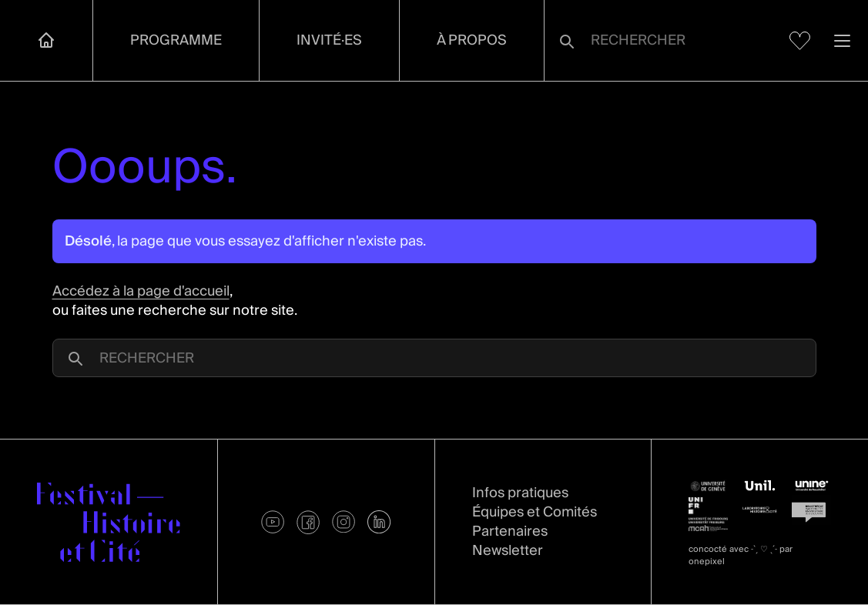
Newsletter (508, 551)
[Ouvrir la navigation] (842, 40)
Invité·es (329, 40)
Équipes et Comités (535, 512)
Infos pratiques (520, 493)
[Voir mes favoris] (800, 41)
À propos (472, 40)
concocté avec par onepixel (741, 555)
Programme (176, 40)
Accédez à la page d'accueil (141, 291)
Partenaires (510, 531)
